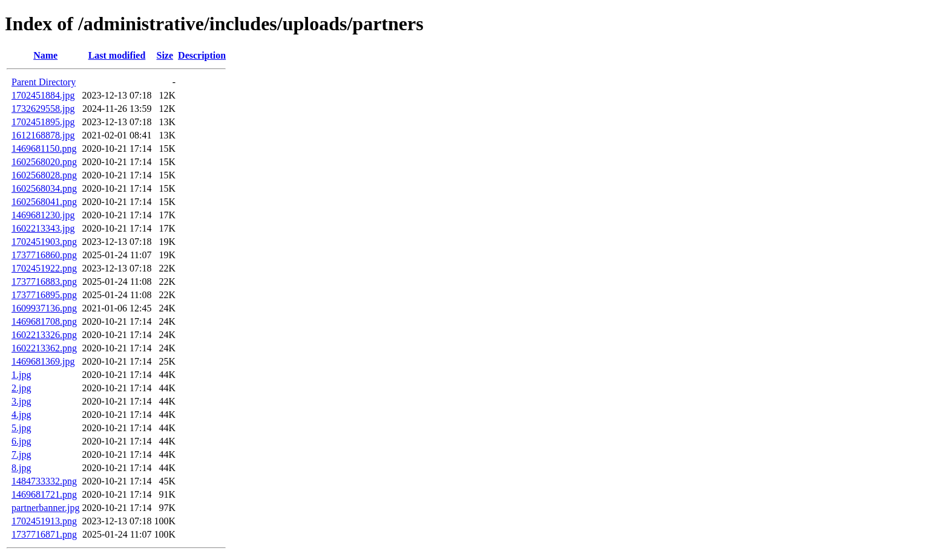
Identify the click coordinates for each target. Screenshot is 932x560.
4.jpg (21, 415)
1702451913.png (44, 521)
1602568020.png (44, 162)
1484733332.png (44, 481)
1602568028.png (44, 175)
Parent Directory (44, 82)
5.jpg (21, 428)
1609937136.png (44, 308)
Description (202, 55)
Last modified (117, 55)
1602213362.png (44, 348)
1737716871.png (44, 534)
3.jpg (21, 401)
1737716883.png (44, 282)
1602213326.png (44, 335)
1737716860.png (44, 255)
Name (45, 55)
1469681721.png (44, 494)
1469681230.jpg (43, 215)
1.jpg (21, 375)
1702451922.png (44, 268)
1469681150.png (44, 148)
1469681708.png (44, 321)
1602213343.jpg (43, 228)
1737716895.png (44, 295)
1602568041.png (44, 202)
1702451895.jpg (43, 122)
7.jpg (21, 454)
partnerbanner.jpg (45, 508)
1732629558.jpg (43, 109)
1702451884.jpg (43, 95)
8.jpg (21, 468)
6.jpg (21, 441)
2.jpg (21, 388)
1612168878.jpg (43, 135)
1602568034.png (44, 188)
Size (165, 55)
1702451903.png (44, 242)
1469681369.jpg (43, 361)
